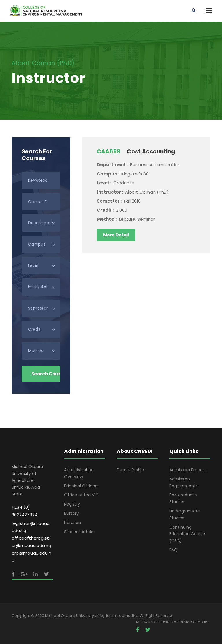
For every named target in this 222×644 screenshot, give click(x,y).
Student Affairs (79, 532)
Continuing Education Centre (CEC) (187, 534)
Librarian (73, 523)
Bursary (72, 513)
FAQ (173, 550)
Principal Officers (81, 486)
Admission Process (188, 470)
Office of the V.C (81, 495)
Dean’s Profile (130, 470)
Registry (72, 504)
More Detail (116, 235)
